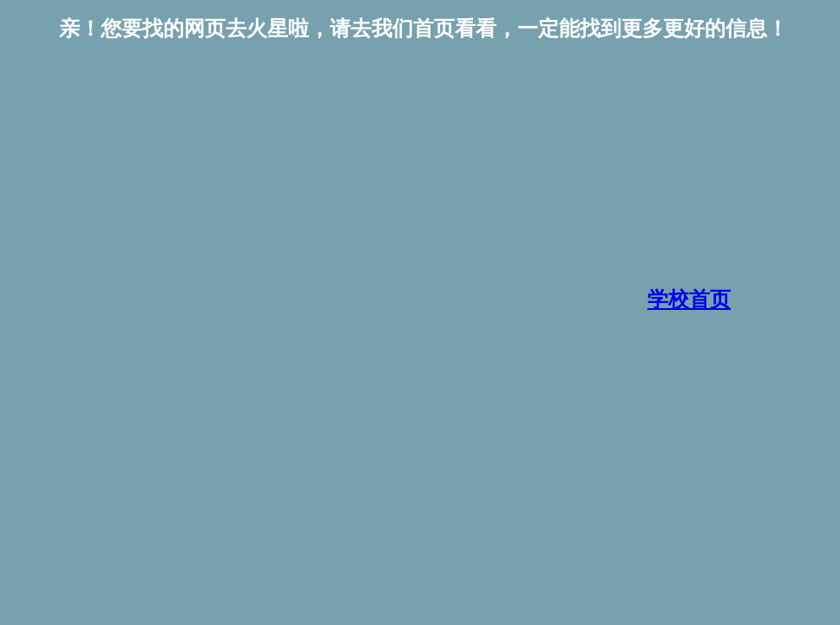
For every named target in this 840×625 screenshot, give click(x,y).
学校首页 (689, 299)
